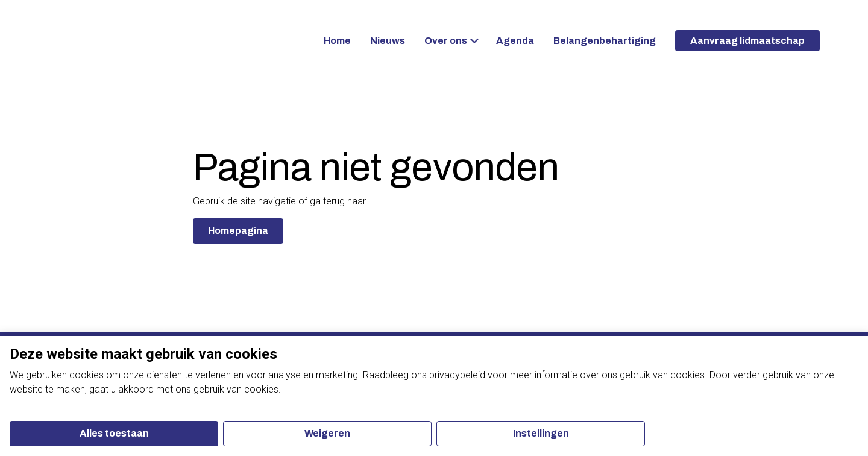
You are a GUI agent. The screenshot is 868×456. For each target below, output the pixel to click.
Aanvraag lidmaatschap (747, 41)
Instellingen (541, 433)
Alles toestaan (114, 433)
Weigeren (327, 433)
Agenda (515, 41)
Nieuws (388, 41)
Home (337, 41)
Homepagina (238, 231)
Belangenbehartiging (605, 41)
